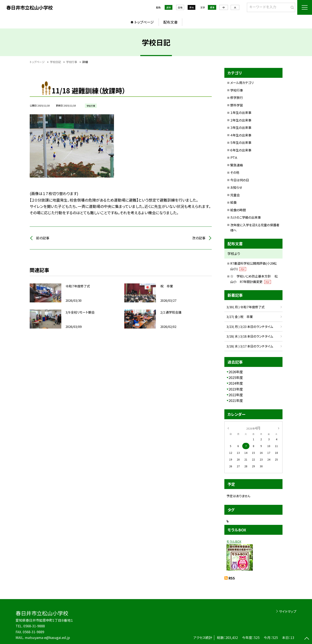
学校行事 (237, 90)
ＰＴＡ (234, 157)
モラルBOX (234, 541)
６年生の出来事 (241, 150)
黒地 (191, 7)
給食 (233, 202)
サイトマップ (288, 611)
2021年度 (236, 400)
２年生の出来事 (241, 120)
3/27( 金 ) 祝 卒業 (240, 317)
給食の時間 (238, 210)
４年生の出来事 (241, 135)
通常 (169, 7)
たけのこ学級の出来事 (246, 217)
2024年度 (236, 383)
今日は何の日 (240, 180)
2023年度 (236, 389)
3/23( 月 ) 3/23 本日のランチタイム (250, 327)
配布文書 (170, 22)
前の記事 (43, 238)
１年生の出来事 (241, 112)
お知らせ (236, 187)
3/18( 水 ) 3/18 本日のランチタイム (250, 336)
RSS (232, 578)
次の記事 (199, 238)
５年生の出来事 (241, 142)
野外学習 (237, 105)
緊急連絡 (237, 165)
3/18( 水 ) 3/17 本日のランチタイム (250, 346)
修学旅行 (237, 98)
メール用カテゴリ (242, 83)
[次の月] (279, 428)
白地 (180, 7)
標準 (212, 7)
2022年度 (236, 395)
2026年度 (236, 372)
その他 (235, 172)
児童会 (235, 195)
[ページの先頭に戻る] (307, 639)
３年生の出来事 (241, 127)
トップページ (144, 22)
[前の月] (228, 428)
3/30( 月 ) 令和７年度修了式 (246, 307)
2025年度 (236, 377)
